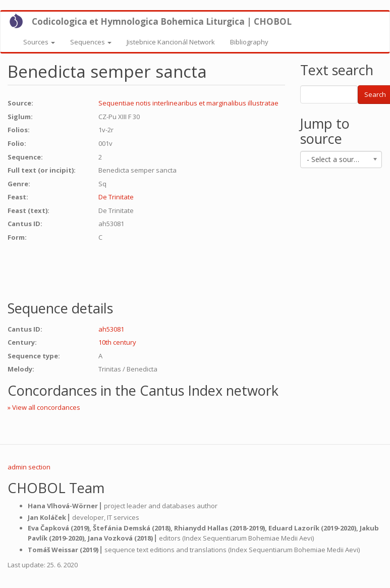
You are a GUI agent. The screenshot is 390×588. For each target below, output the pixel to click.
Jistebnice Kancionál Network (171, 42)
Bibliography (249, 42)
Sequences (91, 42)
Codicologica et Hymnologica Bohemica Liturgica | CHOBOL (162, 21)
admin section (29, 467)
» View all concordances (44, 407)
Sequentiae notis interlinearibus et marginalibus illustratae (188, 103)
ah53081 (111, 329)
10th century (117, 342)
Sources (39, 42)
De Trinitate (116, 197)
